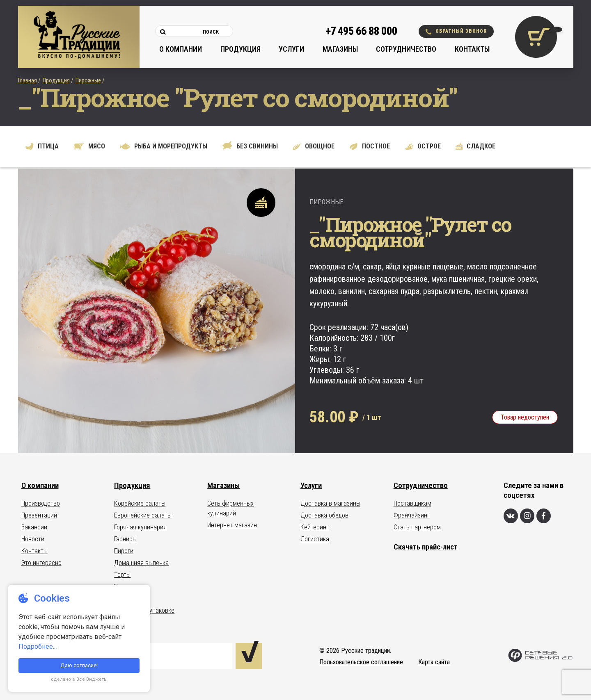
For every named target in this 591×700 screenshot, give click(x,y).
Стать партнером (417, 527)
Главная (27, 80)
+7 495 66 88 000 (362, 31)
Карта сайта (434, 662)
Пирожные (88, 80)
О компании (181, 49)
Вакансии (34, 527)
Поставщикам (412, 503)
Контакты (472, 49)
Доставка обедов (324, 515)
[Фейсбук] (544, 516)
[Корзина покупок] (536, 37)
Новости (33, 539)
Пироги (124, 551)
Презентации (39, 515)
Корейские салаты (140, 503)
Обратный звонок (456, 31)
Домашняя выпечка (141, 563)
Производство (41, 503)
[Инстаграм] (527, 516)
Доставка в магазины (330, 503)
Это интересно (41, 563)
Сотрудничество (406, 49)
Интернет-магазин (232, 525)
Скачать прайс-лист (426, 547)
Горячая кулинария (140, 527)
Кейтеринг (315, 527)
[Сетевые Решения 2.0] (540, 660)
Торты (122, 575)
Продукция (241, 49)
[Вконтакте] (511, 516)
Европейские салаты (143, 515)
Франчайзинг (412, 515)
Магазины (340, 49)
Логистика (315, 539)
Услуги (291, 49)
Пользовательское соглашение (361, 662)
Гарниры (125, 539)
